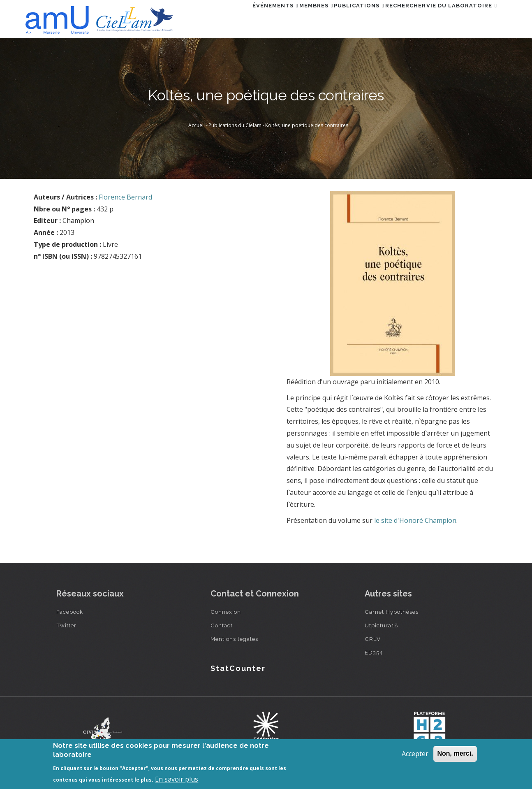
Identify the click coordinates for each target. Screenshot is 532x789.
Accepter (415, 754)
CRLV (373, 639)
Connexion (226, 612)
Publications (336, 18)
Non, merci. (455, 753)
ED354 (374, 652)
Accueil (197, 125)
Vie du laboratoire (457, 18)
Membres (284, 18)
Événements (234, 18)
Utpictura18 (382, 625)
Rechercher (392, 18)
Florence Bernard (125, 197)
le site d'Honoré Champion (415, 520)
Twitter (66, 625)
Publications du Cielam (235, 125)
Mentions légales (234, 639)
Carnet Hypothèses (392, 612)
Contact (222, 625)
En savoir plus (177, 779)
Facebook (70, 612)
